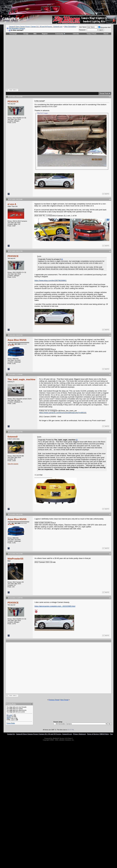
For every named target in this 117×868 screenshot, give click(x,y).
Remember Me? (105, 27)
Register (45, 34)
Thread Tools (104, 93)
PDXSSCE (13, 101)
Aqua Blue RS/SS (17, 340)
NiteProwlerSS (15, 559)
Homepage (13, 34)
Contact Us (11, 734)
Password (82, 30)
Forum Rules (11, 723)
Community (60, 34)
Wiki (35, 34)
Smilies (9, 717)
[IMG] (8, 718)
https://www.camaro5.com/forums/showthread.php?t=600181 (63, 413)
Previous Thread (54, 700)
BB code (9, 715)
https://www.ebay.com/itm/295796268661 (51, 280)
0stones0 (13, 437)
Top (111, 734)
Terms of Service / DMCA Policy (98, 734)
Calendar (76, 34)
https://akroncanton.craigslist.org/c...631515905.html (55, 606)
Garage (26, 34)
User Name (83, 27)
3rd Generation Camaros (17, 28)
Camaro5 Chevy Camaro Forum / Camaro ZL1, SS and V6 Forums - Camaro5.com (36, 27)
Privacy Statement (79, 734)
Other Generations (70, 27)
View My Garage (13, 464)
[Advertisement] (56, 668)
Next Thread (64, 700)
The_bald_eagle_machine (22, 379)
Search (106, 34)
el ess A (12, 204)
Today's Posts (91, 34)
